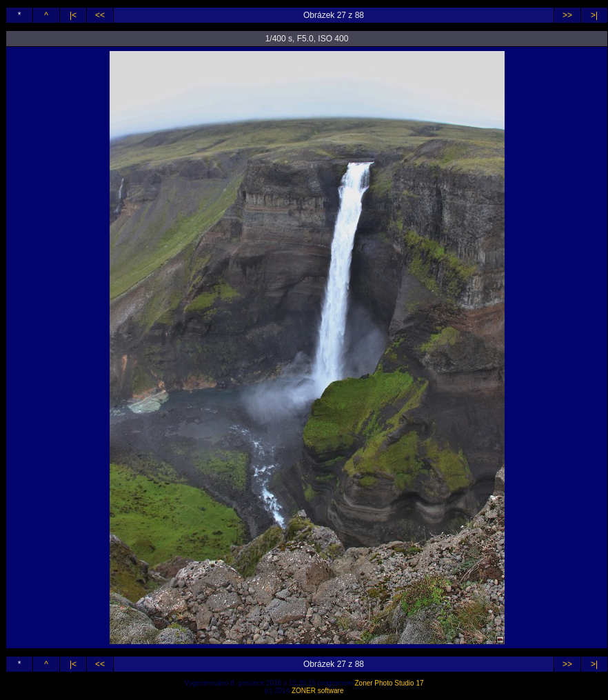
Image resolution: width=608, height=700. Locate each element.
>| (594, 15)
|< (73, 15)
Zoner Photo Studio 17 (389, 683)
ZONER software (318, 691)
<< (100, 15)
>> (567, 15)
